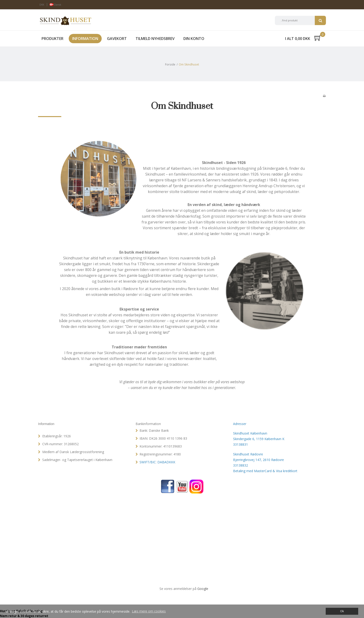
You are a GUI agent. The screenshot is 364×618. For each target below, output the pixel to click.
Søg (320, 20)
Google (203, 589)
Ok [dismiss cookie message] (342, 611)
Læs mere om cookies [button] (149, 611)
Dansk (55, 5)
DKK (42, 5)
